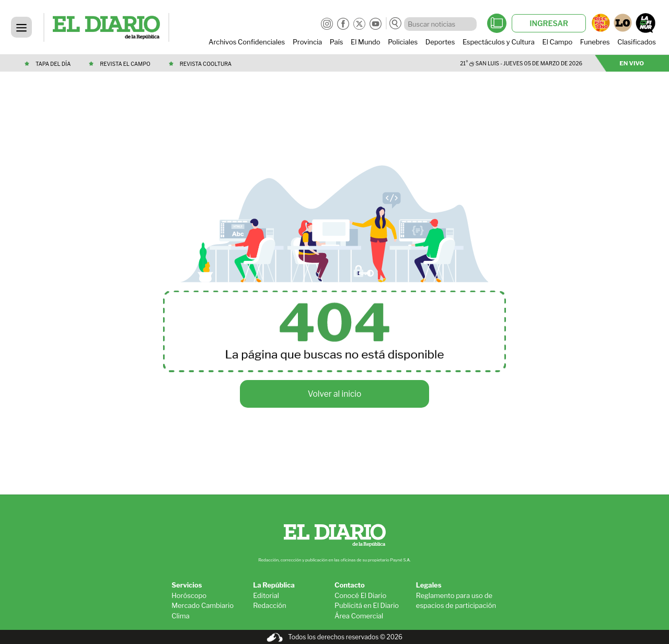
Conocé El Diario (360, 595)
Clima (180, 616)
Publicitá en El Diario (367, 605)
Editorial (266, 595)
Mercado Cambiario (203, 605)
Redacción (270, 605)
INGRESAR (549, 23)
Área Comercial (359, 616)
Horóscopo (189, 595)
